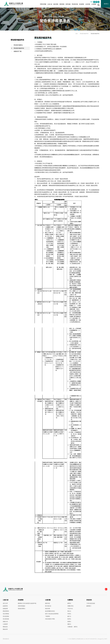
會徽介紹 (5, 622)
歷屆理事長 (6, 611)
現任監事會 (6, 616)
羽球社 (69, 614)
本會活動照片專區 (50, 619)
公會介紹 (50, 4)
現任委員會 (6, 619)
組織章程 (5, 606)
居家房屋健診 (22, 606)
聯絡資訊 (5, 627)
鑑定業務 (56, 4)
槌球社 (69, 619)
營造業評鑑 (75, 4)
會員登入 (106, 4)
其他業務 (82, 4)
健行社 (69, 616)
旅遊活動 (48, 609)
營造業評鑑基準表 (84, 34)
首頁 (77, 34)
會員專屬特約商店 (50, 611)
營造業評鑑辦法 (18, 45)
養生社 (69, 611)
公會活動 (88, 4)
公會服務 (94, 4)
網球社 (69, 603)
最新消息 (48, 603)
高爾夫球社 (71, 606)
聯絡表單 (5, 629)
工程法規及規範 (91, 603)
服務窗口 (89, 606)
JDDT (106, 639)
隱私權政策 (6, 639)
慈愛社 (69, 622)
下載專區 (48, 616)
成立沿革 (5, 603)
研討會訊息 (48, 606)
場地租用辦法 (22, 609)
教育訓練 (68, 4)
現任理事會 (6, 614)
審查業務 (62, 4)
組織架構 (5, 609)
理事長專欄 (43, 4)
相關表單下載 (18, 51)
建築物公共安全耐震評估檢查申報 (27, 603)
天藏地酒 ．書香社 (72, 627)
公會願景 (5, 624)
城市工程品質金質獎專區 (52, 614)
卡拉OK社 (70, 609)
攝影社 (69, 624)
